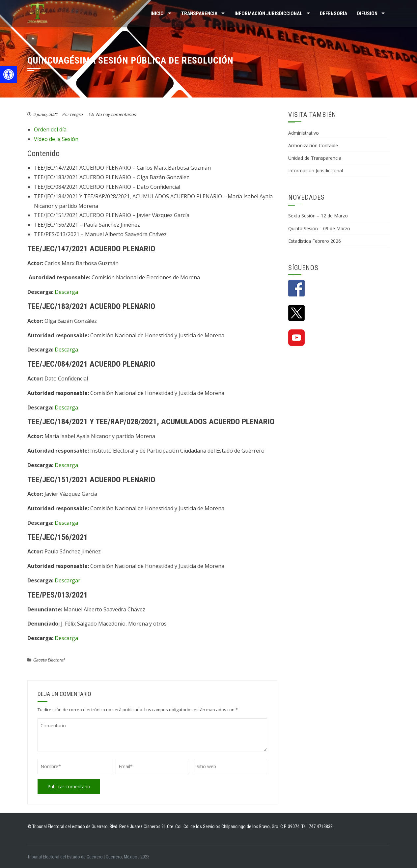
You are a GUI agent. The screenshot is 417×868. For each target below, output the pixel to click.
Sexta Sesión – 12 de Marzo (318, 216)
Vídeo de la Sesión (56, 139)
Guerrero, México (122, 857)
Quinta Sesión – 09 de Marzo (319, 228)
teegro (76, 114)
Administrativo (304, 133)
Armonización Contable (313, 145)
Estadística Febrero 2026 (315, 241)
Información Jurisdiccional (316, 170)
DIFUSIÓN (367, 14)
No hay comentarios (116, 114)
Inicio (157, 14)
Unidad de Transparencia (315, 158)
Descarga (66, 292)
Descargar (68, 580)
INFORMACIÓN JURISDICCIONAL (268, 14)
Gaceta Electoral (49, 660)
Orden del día (50, 129)
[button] (9, 74)
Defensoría (334, 14)
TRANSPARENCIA (199, 14)
